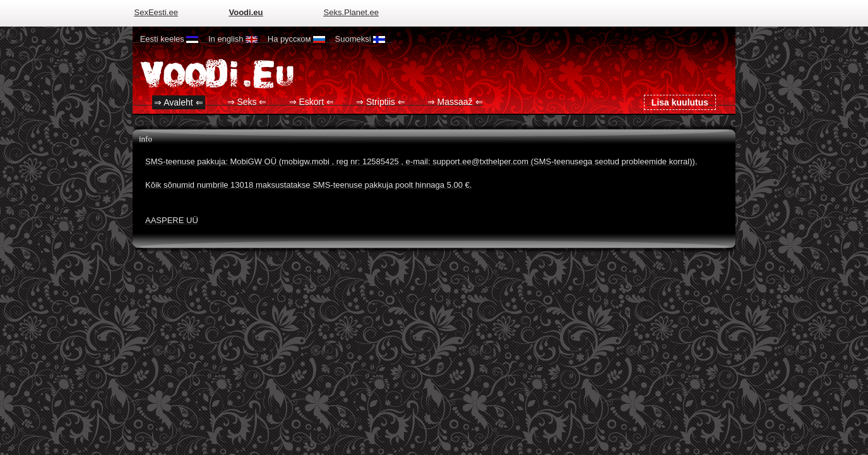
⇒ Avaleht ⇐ (178, 102)
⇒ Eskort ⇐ (312, 102)
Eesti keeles (169, 39)
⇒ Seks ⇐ (247, 102)
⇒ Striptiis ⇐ (381, 102)
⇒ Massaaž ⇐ (455, 102)
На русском (296, 39)
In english (233, 39)
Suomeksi (360, 39)
